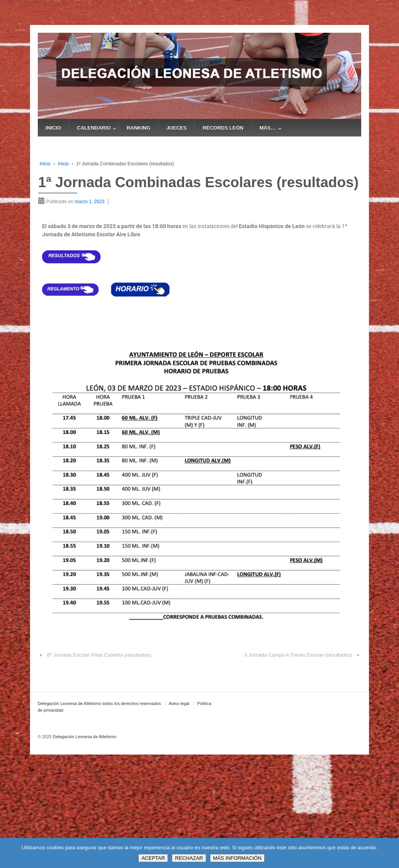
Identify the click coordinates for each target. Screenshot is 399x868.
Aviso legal (179, 703)
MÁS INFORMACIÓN (237, 858)
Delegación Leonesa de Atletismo (84, 737)
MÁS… (268, 128)
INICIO (53, 128)
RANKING (139, 128)
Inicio (45, 164)
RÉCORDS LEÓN (223, 128)
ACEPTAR (153, 858)
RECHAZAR (189, 858)
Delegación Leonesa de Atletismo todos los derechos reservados (99, 703)
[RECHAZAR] (389, 853)
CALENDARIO (94, 128)
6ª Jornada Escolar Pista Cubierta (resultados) (99, 655)
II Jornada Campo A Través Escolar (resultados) (298, 655)
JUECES (177, 128)
